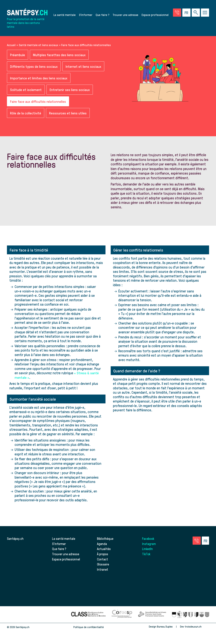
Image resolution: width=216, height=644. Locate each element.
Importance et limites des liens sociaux (39, 78)
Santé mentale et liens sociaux (38, 45)
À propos (103, 554)
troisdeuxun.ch (197, 627)
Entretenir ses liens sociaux (70, 90)
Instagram (149, 544)
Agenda (102, 544)
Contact (103, 560)
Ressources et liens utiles (68, 113)
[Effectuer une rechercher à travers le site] (196, 13)
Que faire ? (102, 15)
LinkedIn (147, 549)
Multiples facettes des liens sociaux (59, 55)
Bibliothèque (105, 539)
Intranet (102, 570)
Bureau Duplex (165, 627)
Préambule (18, 55)
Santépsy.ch (15, 539)
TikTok (146, 554)
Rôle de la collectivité (26, 113)
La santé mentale (65, 15)
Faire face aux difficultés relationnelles (38, 102)
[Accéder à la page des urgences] (177, 13)
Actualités (104, 549)
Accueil (11, 45)
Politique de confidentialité (89, 628)
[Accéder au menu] (205, 13)
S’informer (86, 15)
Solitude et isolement (26, 90)
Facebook (148, 539)
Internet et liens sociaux (83, 67)
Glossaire (103, 565)
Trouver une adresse (125, 15)
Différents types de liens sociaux (34, 67)
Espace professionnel (155, 15)
